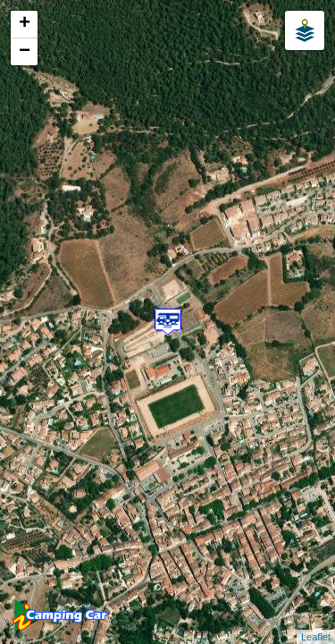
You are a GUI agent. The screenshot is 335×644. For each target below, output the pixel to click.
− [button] (25, 52)
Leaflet (316, 637)
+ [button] (25, 24)
